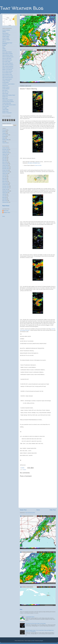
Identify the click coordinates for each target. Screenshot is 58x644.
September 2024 (6, 172)
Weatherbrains (5, 86)
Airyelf (33, 641)
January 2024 (5, 185)
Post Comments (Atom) (30, 513)
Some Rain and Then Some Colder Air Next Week (36, 624)
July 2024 (4, 175)
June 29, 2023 (38, 165)
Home (38, 510)
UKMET (4, 49)
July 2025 (4, 156)
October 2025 (5, 151)
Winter (4, 138)
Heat (3, 141)
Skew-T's (4, 41)
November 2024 (6, 169)
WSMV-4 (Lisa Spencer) (7, 70)
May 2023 (4, 197)
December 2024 (6, 167)
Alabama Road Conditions (8, 100)
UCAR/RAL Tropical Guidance (8, 84)
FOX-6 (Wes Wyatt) (6, 62)
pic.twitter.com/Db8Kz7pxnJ (34, 163)
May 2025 (4, 159)
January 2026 (5, 148)
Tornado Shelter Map (7, 103)
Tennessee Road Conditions (8, 102)
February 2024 (5, 183)
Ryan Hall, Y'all (5, 92)
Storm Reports (5, 135)
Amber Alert (5, 143)
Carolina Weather (6, 89)
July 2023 (4, 194)
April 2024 (4, 180)
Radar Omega (5, 94)
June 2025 (4, 157)
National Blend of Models (7, 54)
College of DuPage (6, 81)
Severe (25, 470)
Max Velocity (5, 90)
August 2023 (5, 193)
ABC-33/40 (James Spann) (8, 65)
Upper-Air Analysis (6, 40)
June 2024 (4, 177)
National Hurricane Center (8, 76)
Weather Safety (5, 140)
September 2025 (6, 153)
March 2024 (5, 181)
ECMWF (4, 46)
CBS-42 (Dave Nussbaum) (8, 66)
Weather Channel (6, 87)
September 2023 (6, 191)
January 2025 (5, 165)
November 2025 (6, 149)
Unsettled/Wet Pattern (30, 617)
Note (21, 609)
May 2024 (4, 178)
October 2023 (5, 189)
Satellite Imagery (6, 36)
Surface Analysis (6, 38)
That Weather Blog (22, 8)
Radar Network (5, 33)
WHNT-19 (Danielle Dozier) (8, 57)
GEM (3, 47)
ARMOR (4, 32)
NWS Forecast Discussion (8, 78)
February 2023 (5, 202)
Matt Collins (6, 211)
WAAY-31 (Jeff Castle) (7, 58)
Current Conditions (6, 30)
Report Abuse (6, 206)
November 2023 (6, 188)
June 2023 (4, 196)
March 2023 (5, 201)
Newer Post (23, 510)
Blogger (41, 641)
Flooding (4, 136)
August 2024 (5, 173)
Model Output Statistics (7, 52)
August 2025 (5, 154)
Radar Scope (5, 98)
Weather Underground (7, 113)
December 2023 (6, 186)
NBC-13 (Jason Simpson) (8, 63)
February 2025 (5, 164)
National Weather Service (8, 55)
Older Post (53, 510)
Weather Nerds (5, 111)
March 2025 (5, 162)
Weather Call (5, 97)
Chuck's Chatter (6, 106)
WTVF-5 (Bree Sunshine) (7, 71)
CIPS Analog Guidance (7, 79)
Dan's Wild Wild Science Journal (9, 105)
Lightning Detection (6, 35)
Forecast (4, 130)
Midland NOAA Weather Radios (9, 95)
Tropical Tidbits (5, 110)
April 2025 (4, 161)
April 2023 (4, 199)
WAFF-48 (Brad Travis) (7, 60)
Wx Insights (5, 108)
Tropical (4, 133)
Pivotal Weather (6, 82)
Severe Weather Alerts (7, 73)
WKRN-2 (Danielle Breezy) (8, 68)
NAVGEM (4, 50)
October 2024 (5, 170)
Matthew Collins (7, 213)
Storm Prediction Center (7, 74)
